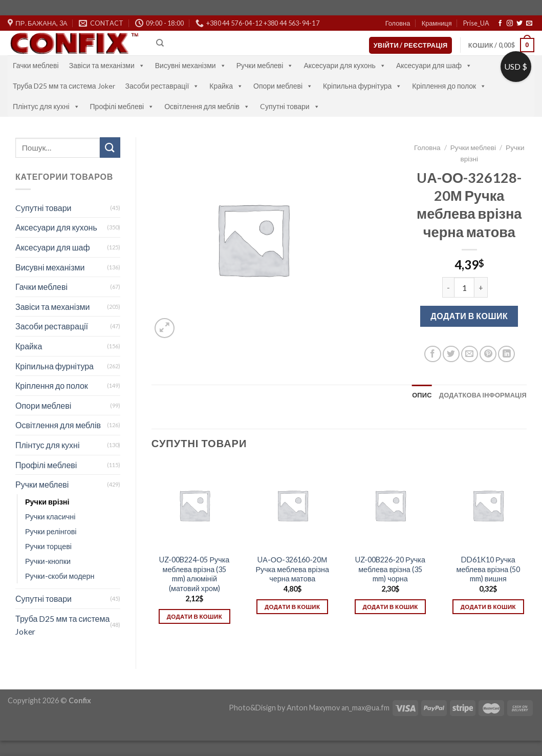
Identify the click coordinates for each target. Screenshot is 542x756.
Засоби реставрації (162, 86)
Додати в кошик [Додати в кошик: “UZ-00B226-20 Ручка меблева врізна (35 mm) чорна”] (390, 607)
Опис (422, 395)
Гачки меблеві (36, 65)
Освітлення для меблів (207, 106)
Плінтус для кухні (46, 106)
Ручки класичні (50, 517)
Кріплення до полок (449, 86)
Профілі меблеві (122, 106)
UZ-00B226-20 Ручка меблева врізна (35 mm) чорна (390, 569)
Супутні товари (44, 598)
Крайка (226, 86)
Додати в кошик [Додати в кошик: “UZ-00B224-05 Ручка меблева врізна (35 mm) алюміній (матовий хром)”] (194, 616)
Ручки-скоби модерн (60, 576)
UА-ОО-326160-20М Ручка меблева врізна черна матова (292, 569)
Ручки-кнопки (48, 561)
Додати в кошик (469, 316)
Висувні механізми (191, 65)
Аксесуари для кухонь (345, 65)
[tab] (422, 395)
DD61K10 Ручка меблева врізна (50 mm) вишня (489, 569)
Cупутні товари (290, 106)
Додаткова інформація (483, 395)
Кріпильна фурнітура (362, 86)
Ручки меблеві (265, 65)
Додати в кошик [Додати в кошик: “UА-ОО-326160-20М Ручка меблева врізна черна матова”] (292, 607)
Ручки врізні (47, 502)
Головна (398, 23)
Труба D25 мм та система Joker (64, 86)
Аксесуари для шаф (434, 65)
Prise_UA (476, 23)
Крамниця (437, 23)
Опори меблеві (283, 86)
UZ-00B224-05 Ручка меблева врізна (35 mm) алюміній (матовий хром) (194, 574)
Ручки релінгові (51, 531)
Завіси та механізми (107, 65)
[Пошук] (160, 43)
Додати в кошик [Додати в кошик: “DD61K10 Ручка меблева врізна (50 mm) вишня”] (488, 607)
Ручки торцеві (48, 546)
